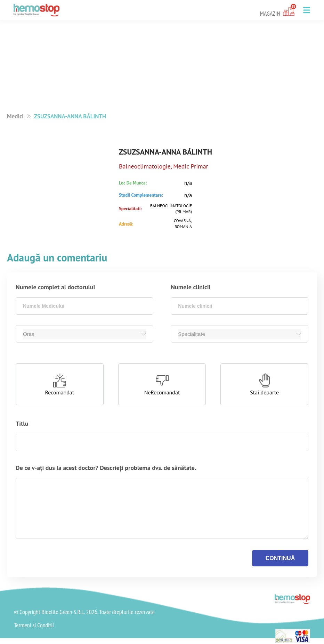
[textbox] (84, 306)
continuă (280, 558)
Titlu (22, 423)
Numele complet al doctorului (55, 287)
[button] (307, 10)
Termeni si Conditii (34, 625)
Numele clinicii (191, 287)
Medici (15, 116)
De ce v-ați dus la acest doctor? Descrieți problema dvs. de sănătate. (106, 468)
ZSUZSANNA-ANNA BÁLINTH (70, 116)
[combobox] (84, 306)
